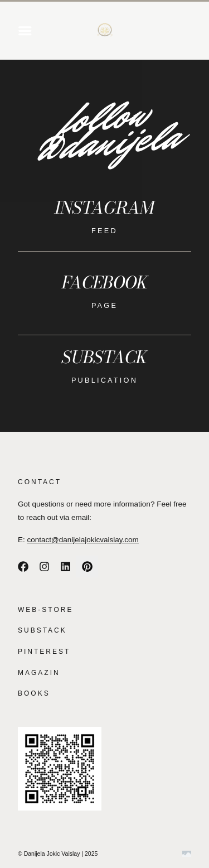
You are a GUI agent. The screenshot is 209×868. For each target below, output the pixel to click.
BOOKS (34, 693)
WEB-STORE (45, 610)
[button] (25, 31)
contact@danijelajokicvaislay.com (83, 540)
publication (104, 380)
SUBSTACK (42, 630)
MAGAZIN (39, 673)
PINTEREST (44, 652)
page (104, 305)
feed (104, 231)
